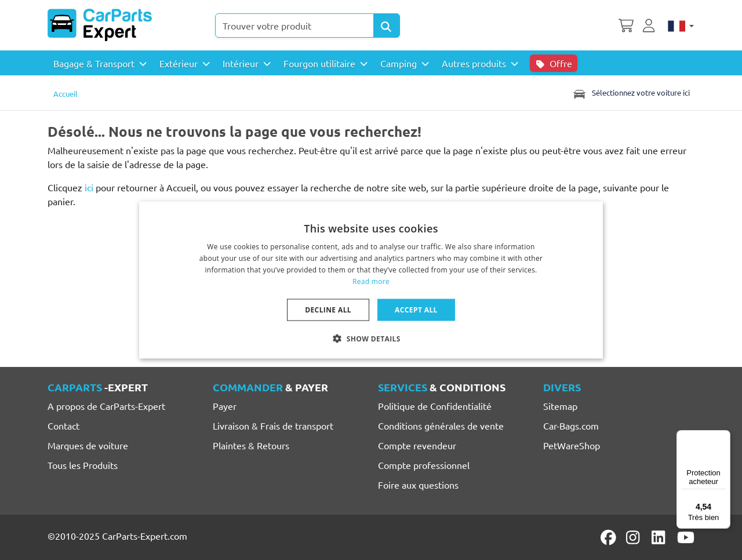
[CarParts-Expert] (100, 25)
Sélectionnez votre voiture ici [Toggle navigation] (630, 93)
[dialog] (371, 280)
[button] (371, 338)
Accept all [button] (416, 309)
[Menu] (723, 437)
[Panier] (626, 24)
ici (89, 187)
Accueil (66, 94)
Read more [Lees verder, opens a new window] (371, 281)
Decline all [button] (328, 309)
